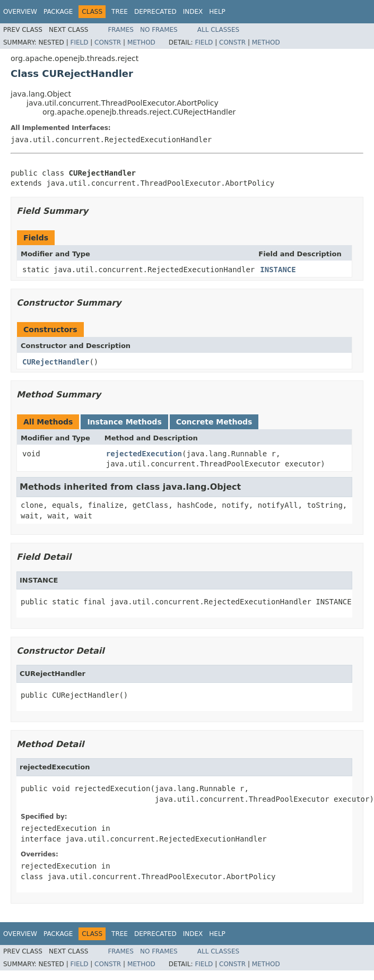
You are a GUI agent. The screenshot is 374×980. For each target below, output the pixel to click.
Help (217, 12)
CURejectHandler (56, 362)
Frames (121, 30)
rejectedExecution (144, 454)
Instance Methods (124, 422)
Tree (120, 12)
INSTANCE (278, 270)
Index (193, 12)
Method (141, 42)
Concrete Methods (214, 422)
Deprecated (155, 12)
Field (79, 42)
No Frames (159, 30)
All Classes (218, 30)
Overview (20, 12)
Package (58, 12)
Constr (108, 42)
